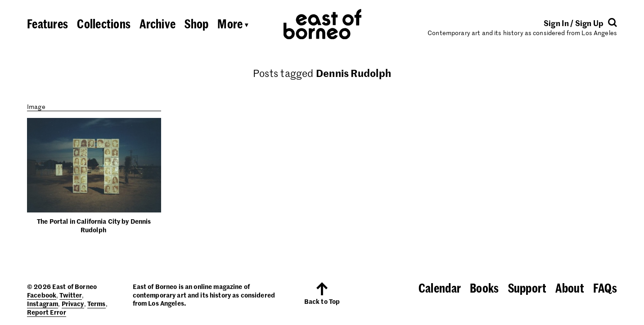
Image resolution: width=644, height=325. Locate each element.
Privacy (73, 303)
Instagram (43, 303)
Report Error (47, 312)
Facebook (42, 295)
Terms (97, 303)
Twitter (71, 295)
